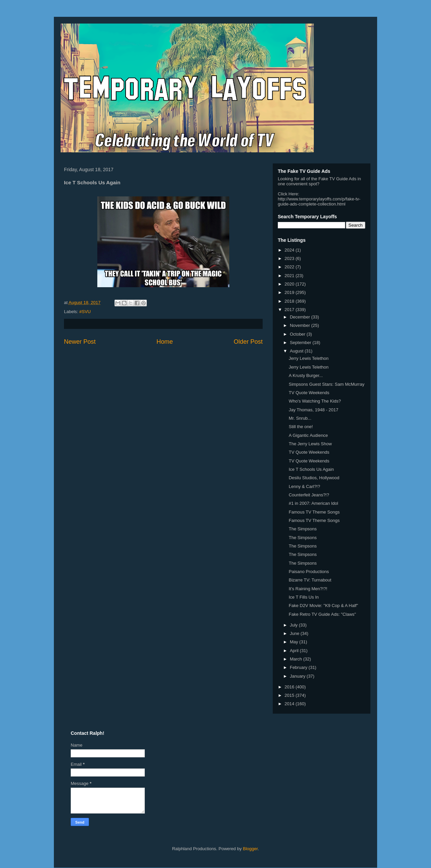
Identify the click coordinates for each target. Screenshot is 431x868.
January (298, 676)
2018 (290, 301)
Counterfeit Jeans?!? (309, 495)
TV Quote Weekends (309, 393)
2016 (290, 687)
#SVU (85, 312)
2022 (290, 267)
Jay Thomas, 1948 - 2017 (313, 410)
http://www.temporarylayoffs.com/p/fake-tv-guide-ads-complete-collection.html (319, 201)
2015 (290, 695)
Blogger (250, 849)
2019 (290, 292)
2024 (290, 250)
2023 (290, 258)
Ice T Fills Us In (304, 597)
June (295, 633)
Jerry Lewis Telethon (308, 358)
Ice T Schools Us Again (311, 469)
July (294, 625)
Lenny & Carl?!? (304, 486)
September (301, 343)
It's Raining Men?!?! (308, 589)
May (295, 642)
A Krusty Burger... (306, 375)
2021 (290, 276)
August (297, 351)
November (301, 325)
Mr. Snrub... (300, 418)
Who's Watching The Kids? (315, 401)
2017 (290, 310)
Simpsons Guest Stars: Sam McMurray (326, 384)
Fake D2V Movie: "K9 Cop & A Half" (323, 606)
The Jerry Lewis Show (310, 444)
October (298, 334)
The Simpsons (303, 529)
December (301, 317)
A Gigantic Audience (308, 435)
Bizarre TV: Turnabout (310, 580)
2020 (290, 284)
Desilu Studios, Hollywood (314, 478)
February (299, 667)
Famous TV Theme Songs (314, 512)
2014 (290, 704)
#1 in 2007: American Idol (313, 503)
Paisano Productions (309, 572)
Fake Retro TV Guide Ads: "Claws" (322, 614)
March (297, 659)
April (295, 651)
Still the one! (301, 427)
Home (165, 342)
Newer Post (80, 342)
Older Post (248, 342)
